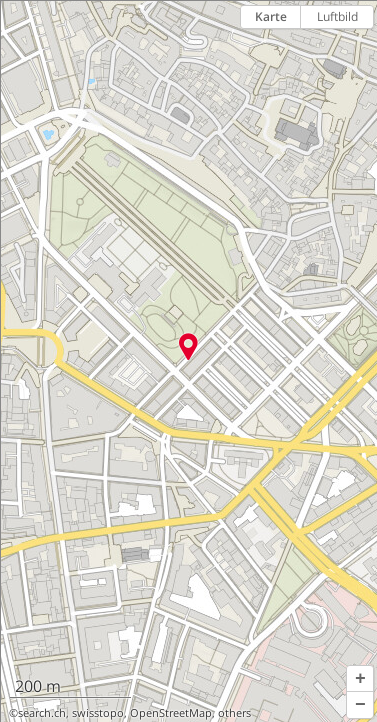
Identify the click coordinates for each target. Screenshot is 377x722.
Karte (271, 16)
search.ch (42, 713)
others (234, 713)
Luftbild (337, 16)
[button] (360, 679)
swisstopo (98, 713)
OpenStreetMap (171, 713)
